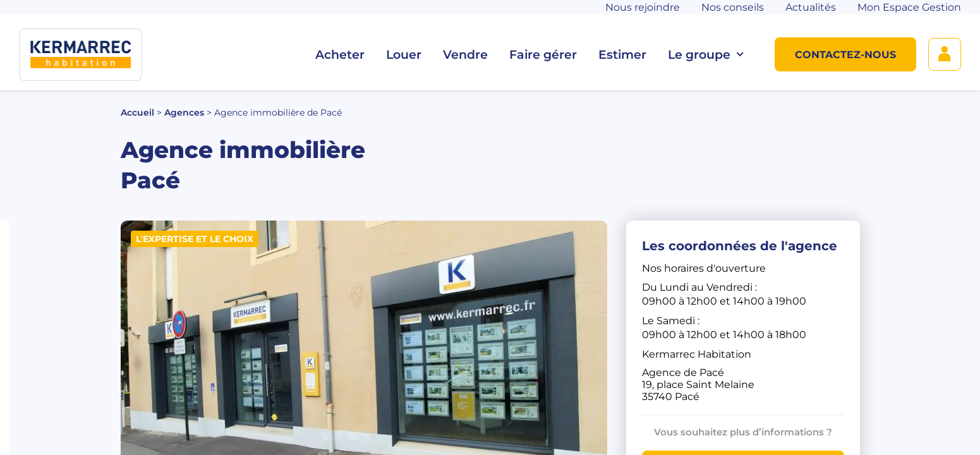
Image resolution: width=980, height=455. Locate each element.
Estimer (622, 55)
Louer (404, 55)
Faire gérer (543, 55)
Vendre (465, 55)
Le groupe (705, 55)
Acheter (340, 55)
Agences (184, 112)
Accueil (137, 112)
